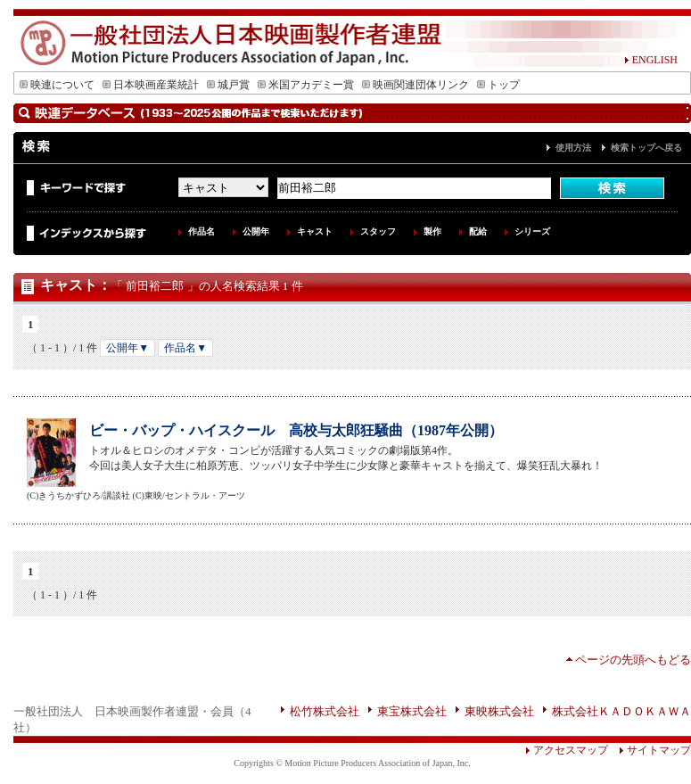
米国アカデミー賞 (306, 85)
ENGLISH (651, 60)
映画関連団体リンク (415, 85)
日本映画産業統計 (151, 85)
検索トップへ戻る (646, 148)
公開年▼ (128, 348)
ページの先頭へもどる (633, 660)
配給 (478, 231)
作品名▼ (185, 348)
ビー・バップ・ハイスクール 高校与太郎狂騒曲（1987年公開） (296, 430)
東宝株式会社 (412, 711)
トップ (498, 85)
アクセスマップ (567, 750)
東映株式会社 (499, 711)
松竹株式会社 (325, 711)
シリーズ (532, 231)
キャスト (315, 231)
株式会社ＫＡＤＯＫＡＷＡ (621, 711)
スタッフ (378, 231)
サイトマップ (650, 750)
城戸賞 (228, 85)
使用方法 (573, 148)
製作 (432, 231)
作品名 (202, 231)
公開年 (256, 231)
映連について (57, 85)
